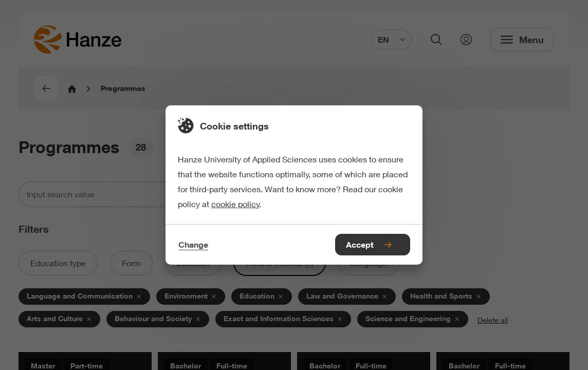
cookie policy (235, 204)
